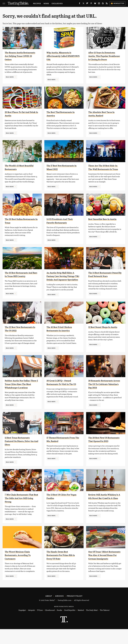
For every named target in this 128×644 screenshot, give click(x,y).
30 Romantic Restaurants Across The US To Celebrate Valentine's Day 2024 (104, 392)
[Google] (103, 4)
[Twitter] (83, 4)
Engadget (22, 625)
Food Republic (70, 625)
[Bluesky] (95, 4)
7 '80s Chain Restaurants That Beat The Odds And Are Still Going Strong (21, 510)
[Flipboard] (87, 4)
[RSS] (107, 4)
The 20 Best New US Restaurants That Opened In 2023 (105, 452)
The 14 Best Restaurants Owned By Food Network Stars (103, 281)
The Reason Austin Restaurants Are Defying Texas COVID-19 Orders (19, 56)
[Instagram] (99, 4)
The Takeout (105, 625)
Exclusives (57, 3)
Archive (59, 611)
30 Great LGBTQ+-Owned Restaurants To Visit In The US (62, 392)
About (49, 611)
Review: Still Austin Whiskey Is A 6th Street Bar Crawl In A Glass (105, 510)
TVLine (40, 625)
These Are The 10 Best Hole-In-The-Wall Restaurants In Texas (104, 170)
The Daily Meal (92, 625)
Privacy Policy (75, 611)
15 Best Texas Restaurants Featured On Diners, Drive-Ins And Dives (20, 452)
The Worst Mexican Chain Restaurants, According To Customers (20, 566)
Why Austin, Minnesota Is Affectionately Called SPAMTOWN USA (61, 56)
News (46, 3)
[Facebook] (80, 4)
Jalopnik (31, 625)
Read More (10, 77)
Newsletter (117, 3)
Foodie (59, 625)
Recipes (37, 3)
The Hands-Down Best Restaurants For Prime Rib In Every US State (62, 566)
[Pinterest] (91, 4)
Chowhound (50, 625)
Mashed (81, 625)
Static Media (50, 615)
